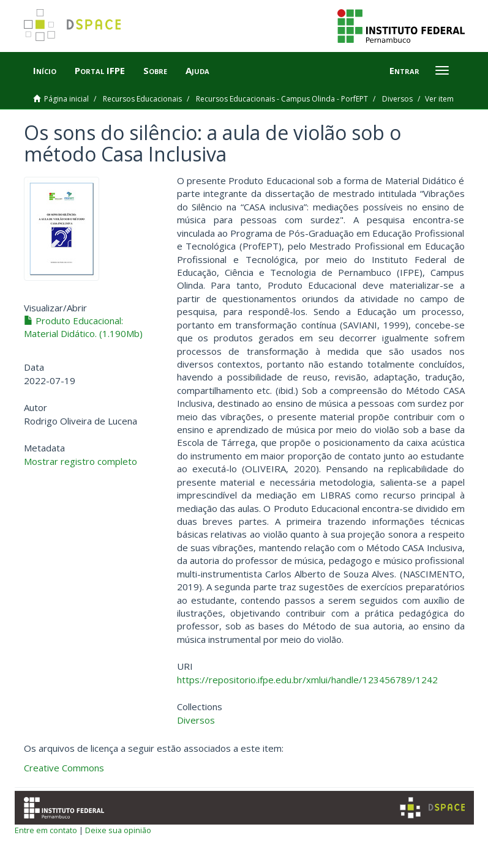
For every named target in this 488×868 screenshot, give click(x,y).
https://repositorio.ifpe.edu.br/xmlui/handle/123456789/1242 (307, 680)
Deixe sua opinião (118, 830)
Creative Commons (64, 768)
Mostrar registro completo (81, 461)
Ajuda (197, 70)
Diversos (397, 99)
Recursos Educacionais (142, 99)
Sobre (155, 70)
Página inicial (66, 99)
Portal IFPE (100, 70)
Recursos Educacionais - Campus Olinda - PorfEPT (282, 99)
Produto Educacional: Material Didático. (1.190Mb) (83, 327)
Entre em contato (46, 830)
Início (45, 70)
